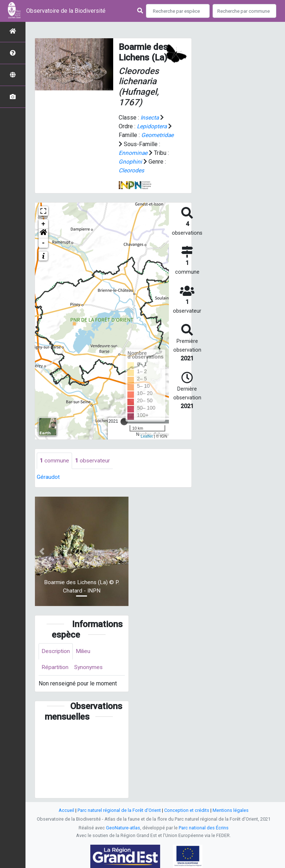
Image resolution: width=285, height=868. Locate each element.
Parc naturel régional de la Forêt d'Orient (119, 810)
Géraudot (48, 476)
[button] (43, 233)
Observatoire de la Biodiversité (66, 11)
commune (54, 460)
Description (56, 651)
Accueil (66, 810)
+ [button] (43, 223)
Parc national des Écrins (204, 828)
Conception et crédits (187, 810)
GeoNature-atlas (123, 828)
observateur (93, 460)
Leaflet (147, 435)
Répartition (55, 667)
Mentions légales (231, 810)
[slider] (124, 421)
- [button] (43, 242)
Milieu (85, 651)
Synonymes (90, 667)
